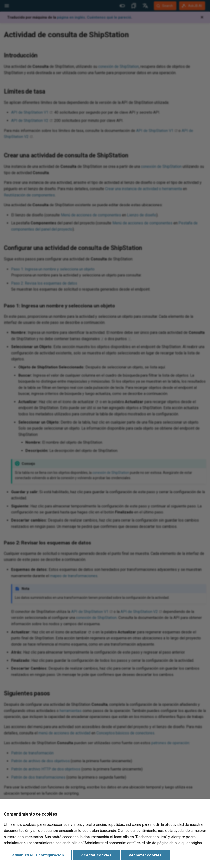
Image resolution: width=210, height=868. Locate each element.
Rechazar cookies (145, 855)
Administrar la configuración (38, 855)
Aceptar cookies (96, 855)
